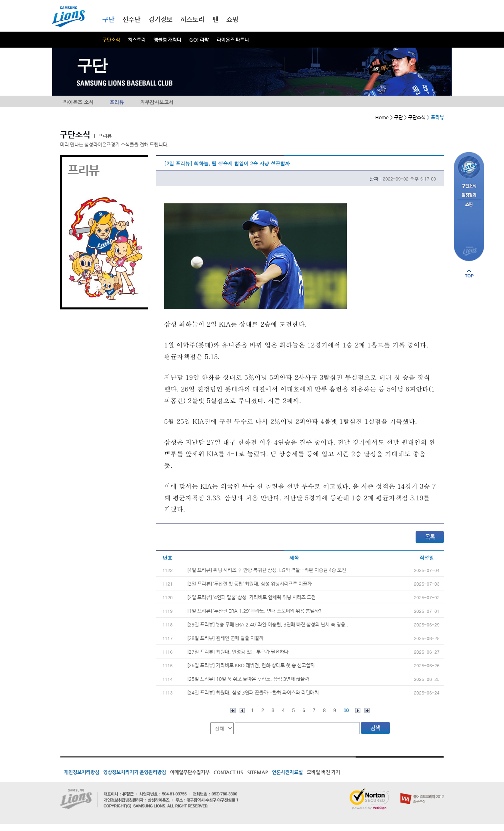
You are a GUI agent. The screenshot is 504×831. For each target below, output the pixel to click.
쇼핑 (232, 19)
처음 (233, 711)
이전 (242, 711)
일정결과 (469, 196)
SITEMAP (258, 772)
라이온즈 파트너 (233, 40)
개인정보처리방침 (82, 772)
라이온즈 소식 (78, 102)
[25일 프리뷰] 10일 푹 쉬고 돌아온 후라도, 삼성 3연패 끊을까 (248, 679)
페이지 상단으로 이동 (469, 273)
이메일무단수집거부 (190, 772)
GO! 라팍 (199, 40)
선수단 (131, 19)
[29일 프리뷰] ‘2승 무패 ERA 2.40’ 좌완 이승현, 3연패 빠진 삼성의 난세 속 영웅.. (268, 624)
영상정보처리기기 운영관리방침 (135, 772)
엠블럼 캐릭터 (167, 40)
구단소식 (111, 40)
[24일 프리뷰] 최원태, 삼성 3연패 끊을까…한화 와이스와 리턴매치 (253, 692)
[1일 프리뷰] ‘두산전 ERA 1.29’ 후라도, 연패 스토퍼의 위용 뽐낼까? (254, 611)
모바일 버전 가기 (323, 772)
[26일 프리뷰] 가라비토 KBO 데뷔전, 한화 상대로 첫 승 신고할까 (251, 665)
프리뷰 (117, 102)
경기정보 (160, 19)
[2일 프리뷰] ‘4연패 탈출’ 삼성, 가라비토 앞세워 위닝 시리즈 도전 (251, 597)
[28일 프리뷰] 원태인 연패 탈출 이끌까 (225, 638)
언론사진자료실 (287, 772)
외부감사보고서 (157, 102)
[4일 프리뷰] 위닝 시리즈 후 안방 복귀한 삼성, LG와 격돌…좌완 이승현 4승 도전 (267, 570)
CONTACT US (228, 772)
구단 (108, 19)
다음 (358, 711)
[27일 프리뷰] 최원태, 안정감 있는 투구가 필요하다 (238, 652)
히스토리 (137, 40)
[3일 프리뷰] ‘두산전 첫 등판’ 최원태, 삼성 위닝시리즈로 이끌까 (249, 584)
